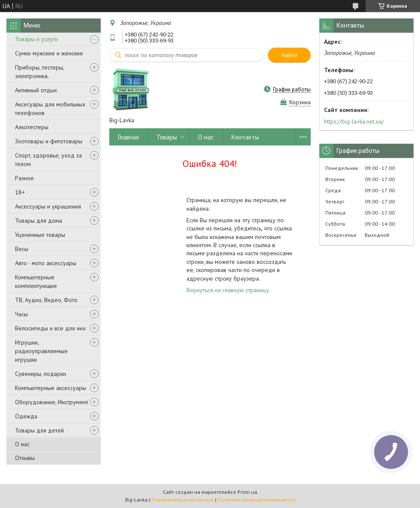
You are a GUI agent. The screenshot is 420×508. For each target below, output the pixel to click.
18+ (20, 192)
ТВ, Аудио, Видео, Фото (46, 300)
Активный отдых (36, 90)
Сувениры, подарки (40, 374)
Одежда (26, 416)
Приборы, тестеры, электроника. (39, 72)
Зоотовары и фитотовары (49, 141)
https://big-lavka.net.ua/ (354, 121)
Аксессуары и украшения (48, 206)
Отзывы (25, 458)
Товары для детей (39, 430)
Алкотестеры (32, 127)
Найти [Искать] (289, 55)
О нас (22, 444)
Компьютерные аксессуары (51, 388)
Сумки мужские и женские (49, 53)
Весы (22, 249)
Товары (167, 137)
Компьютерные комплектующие (36, 281)
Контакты (245, 137)
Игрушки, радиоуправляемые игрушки (41, 351)
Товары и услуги (36, 39)
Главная (128, 137)
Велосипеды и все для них (50, 328)
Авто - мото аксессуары (46, 263)
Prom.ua (247, 492)
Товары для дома (39, 221)
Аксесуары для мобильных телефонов (50, 109)
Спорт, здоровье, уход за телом (48, 160)
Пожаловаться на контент (183, 500)
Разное (24, 178)
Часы (21, 314)
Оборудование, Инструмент (52, 402)
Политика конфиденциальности (256, 500)
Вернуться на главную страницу (228, 290)
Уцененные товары (40, 235)
